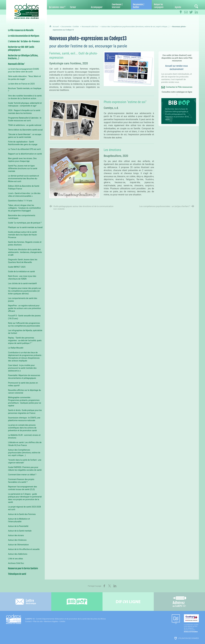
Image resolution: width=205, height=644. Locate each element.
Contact (28, 621)
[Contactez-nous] (186, 12)
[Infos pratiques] (181, 12)
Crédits (62, 621)
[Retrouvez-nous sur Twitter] (191, 12)
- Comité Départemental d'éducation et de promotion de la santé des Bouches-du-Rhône (65, 619)
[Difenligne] (128, 602)
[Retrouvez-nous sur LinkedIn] (196, 12)
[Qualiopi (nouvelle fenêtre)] (191, 623)
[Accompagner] (99, 5)
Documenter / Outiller (70, 27)
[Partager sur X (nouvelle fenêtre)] (110, 586)
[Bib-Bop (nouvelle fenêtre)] (77, 602)
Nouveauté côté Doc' (90, 27)
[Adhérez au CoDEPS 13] (179, 602)
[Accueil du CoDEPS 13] (27, 10)
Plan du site (38, 621)
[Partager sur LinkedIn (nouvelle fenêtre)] (115, 586)
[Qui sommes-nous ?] (57, 5)
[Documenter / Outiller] (141, 5)
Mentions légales (51, 621)
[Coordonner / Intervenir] (120, 5)
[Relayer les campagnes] (162, 5)
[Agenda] (183, 5)
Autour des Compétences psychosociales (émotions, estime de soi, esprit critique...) (135, 27)
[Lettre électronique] (26, 602)
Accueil (56, 27)
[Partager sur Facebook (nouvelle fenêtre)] (104, 586)
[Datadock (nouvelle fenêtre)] (176, 619)
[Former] (78, 5)
